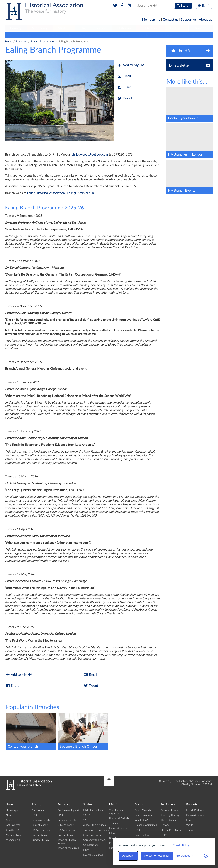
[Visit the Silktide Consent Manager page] (206, 856)
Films (86, 850)
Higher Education (94, 28)
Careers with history (95, 840)
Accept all (128, 856)
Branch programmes (19, 35)
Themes (113, 823)
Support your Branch (93, 35)
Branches (201, 28)
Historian (124, 28)
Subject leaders (40, 825)
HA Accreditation (41, 830)
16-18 (87, 820)
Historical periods (93, 810)
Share (124, 87)
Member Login (14, 835)
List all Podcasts (195, 810)
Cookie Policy (181, 845)
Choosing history (93, 835)
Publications (150, 28)
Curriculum (38, 810)
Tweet (125, 98)
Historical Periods (119, 818)
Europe (190, 820)
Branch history (148, 35)
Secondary (40, 28)
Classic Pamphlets (171, 830)
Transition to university (96, 830)
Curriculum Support (68, 810)
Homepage (12, 810)
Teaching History (170, 815)
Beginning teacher (42, 820)
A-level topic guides (95, 825)
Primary (16, 28)
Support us (189, 20)
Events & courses (93, 855)
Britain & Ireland (195, 815)
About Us (11, 820)
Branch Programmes (43, 42)
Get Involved (13, 825)
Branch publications (122, 35)
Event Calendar (143, 810)
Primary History (40, 840)
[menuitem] (16, 28)
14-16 (87, 815)
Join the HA (13, 830)
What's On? (141, 820)
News (9, 815)
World (190, 825)
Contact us (171, 20)
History (165, 825)
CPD (34, 815)
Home (9, 42)
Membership (151, 20)
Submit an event (188, 35)
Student (64, 28)
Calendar (167, 35)
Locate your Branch (48, 35)
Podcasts (177, 28)
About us (205, 20)
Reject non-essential (157, 856)
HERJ (164, 835)
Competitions (39, 835)
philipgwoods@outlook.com (90, 155)
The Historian (168, 820)
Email (124, 76)
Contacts (70, 35)
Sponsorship (142, 835)
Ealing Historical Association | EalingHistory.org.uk (60, 193)
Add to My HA (131, 65)
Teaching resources (68, 848)
